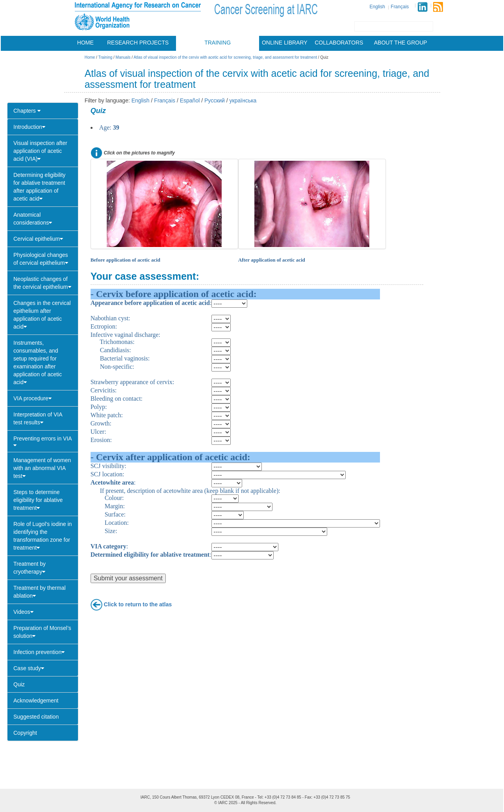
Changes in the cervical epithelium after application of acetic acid (42, 315)
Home (85, 43)
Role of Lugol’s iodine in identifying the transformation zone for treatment (43, 536)
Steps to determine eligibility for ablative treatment (38, 500)
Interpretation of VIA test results (38, 418)
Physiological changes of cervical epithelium (41, 259)
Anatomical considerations (33, 219)
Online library (285, 43)
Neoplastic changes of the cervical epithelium (42, 283)
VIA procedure (32, 398)
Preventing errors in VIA (43, 442)
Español (190, 100)
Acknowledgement (36, 701)
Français (400, 7)
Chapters (27, 111)
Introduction (29, 127)
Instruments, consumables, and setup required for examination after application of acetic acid (38, 362)
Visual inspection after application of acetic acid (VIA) (40, 151)
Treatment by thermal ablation (40, 592)
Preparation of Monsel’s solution (42, 632)
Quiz (19, 684)
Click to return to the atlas (138, 604)
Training (218, 43)
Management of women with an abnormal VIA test (42, 468)
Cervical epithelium (38, 239)
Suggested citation (36, 717)
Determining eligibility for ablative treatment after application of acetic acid (39, 187)
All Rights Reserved (258, 803)
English (377, 7)
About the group (401, 43)
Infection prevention (39, 652)
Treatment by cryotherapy (30, 568)
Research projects (138, 43)
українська (243, 100)
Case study (29, 668)
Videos (23, 612)
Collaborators (339, 43)
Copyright (25, 733)
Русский (215, 100)
